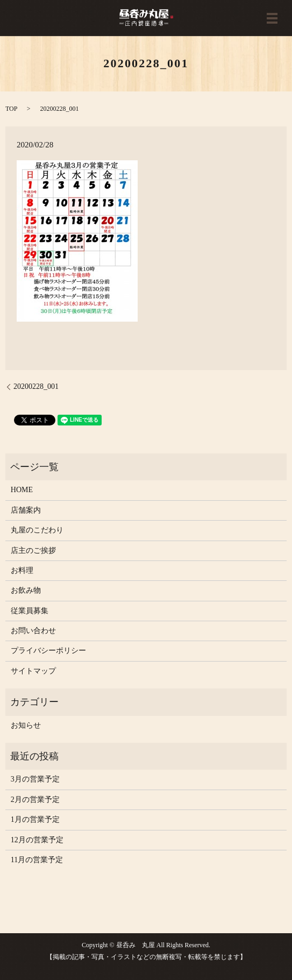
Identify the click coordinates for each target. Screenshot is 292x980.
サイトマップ (33, 671)
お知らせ (26, 725)
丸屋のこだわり (37, 530)
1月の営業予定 (35, 819)
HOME (22, 490)
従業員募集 (30, 611)
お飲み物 (26, 590)
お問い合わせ (33, 631)
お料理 (22, 570)
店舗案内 (26, 510)
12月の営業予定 (37, 840)
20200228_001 (36, 386)
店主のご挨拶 (33, 551)
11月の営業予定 (37, 860)
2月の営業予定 (35, 800)
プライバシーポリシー (48, 651)
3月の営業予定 (35, 779)
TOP (11, 109)
